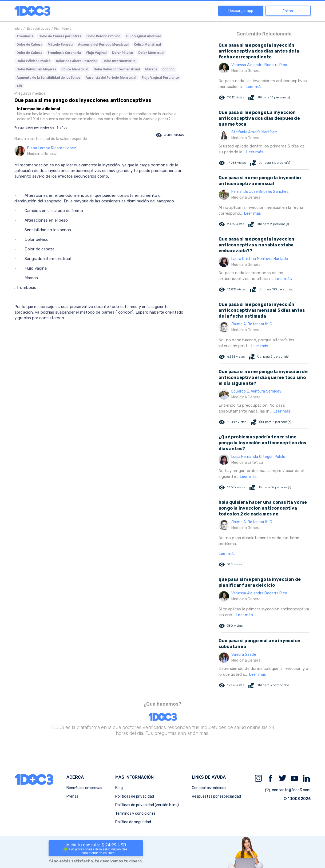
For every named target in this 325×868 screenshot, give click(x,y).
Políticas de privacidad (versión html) (147, 805)
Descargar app (241, 11)
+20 (19, 86)
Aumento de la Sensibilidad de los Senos (48, 77)
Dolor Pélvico (122, 53)
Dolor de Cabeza (29, 44)
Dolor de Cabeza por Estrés (60, 36)
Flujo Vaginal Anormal (143, 36)
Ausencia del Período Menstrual (103, 44)
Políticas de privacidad (135, 796)
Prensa (72, 796)
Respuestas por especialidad (216, 796)
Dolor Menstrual (151, 53)
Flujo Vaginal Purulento (160, 77)
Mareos (151, 69)
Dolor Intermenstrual (120, 61)
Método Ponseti (60, 44)
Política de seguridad (133, 822)
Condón (169, 69)
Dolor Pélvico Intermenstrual (117, 69)
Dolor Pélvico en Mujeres (36, 69)
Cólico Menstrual (147, 44)
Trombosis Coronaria (64, 53)
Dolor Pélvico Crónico (103, 36)
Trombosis (25, 36)
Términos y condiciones (135, 813)
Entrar (288, 11)
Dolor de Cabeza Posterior (76, 61)
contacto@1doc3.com (288, 790)
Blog (119, 788)
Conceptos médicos (209, 788)
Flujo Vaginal (96, 53)
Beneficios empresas (84, 788)
